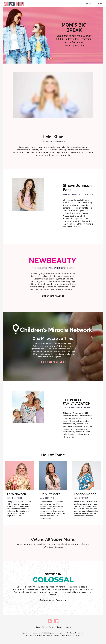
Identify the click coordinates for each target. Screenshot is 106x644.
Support (88, 4)
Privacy (52, 627)
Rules (38, 627)
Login (99, 4)
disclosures (76, 636)
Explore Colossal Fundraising (53, 600)
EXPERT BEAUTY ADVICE (53, 296)
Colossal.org (34, 633)
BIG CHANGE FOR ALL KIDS (53, 362)
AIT (42, 633)
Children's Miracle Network (45, 636)
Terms (45, 627)
